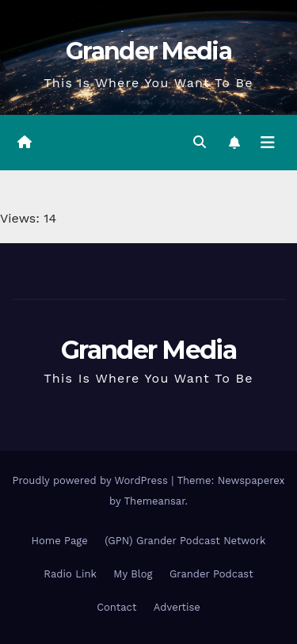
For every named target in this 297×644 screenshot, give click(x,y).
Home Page (60, 541)
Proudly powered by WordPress (91, 480)
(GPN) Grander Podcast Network (185, 541)
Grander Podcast (211, 574)
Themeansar (155, 501)
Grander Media (148, 51)
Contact (116, 607)
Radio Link (70, 574)
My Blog (133, 574)
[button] (200, 142)
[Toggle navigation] (268, 143)
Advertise (177, 607)
